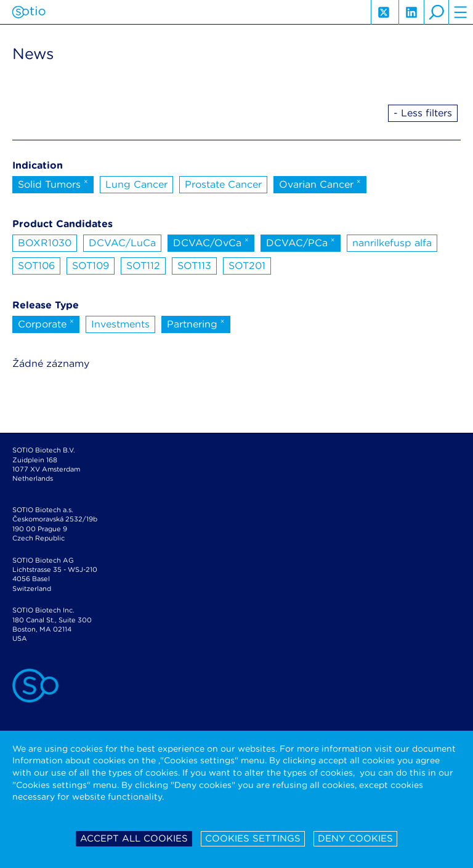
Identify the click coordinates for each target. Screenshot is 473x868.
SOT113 (194, 266)
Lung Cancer (136, 184)
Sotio (29, 12)
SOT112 (143, 266)
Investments (120, 324)
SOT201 (247, 266)
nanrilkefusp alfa (392, 243)
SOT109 (91, 266)
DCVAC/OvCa (211, 242)
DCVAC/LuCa (122, 243)
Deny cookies (355, 838)
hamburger (461, 12)
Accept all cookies (134, 838)
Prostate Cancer (223, 184)
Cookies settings (253, 838)
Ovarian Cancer (320, 183)
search (436, 12)
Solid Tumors (53, 183)
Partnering (196, 323)
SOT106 (36, 266)
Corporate (46, 323)
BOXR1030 (45, 243)
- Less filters (423, 113)
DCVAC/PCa (301, 242)
